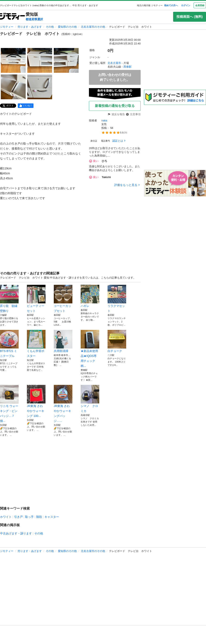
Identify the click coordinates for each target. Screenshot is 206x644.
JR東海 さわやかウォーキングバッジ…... (63, 404)
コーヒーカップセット (63, 299)
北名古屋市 (114, 63)
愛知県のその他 (67, 27)
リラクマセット (117, 299)
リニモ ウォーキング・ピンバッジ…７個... (9, 404)
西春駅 (128, 67)
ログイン (186, 5)
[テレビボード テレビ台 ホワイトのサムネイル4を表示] (13, 87)
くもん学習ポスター (36, 344)
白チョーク (117, 341)
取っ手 (29, 517)
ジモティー (7, 27)
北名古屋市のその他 (93, 27)
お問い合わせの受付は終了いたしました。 (115, 77)
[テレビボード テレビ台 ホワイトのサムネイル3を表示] (66, 60)
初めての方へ (171, 5)
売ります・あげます (30, 27)
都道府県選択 (34, 19)
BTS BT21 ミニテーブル (9, 344)
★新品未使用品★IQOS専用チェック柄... (90, 349)
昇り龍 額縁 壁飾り (9, 299)
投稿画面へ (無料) (190, 17)
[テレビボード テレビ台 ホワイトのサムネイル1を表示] (13, 60)
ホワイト (6, 517)
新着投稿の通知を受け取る (115, 106)
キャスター (52, 517)
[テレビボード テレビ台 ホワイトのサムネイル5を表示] (40, 87)
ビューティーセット (36, 299)
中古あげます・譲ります (16, 533)
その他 (50, 27)
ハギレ (90, 296)
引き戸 (18, 517)
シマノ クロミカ (90, 399)
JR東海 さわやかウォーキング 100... (36, 401)
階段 (39, 517)
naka (104, 120)
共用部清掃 (63, 341)
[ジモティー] (12, 17)
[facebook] (26, 106)
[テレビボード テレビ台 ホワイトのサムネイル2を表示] (40, 60)
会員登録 (200, 5)
